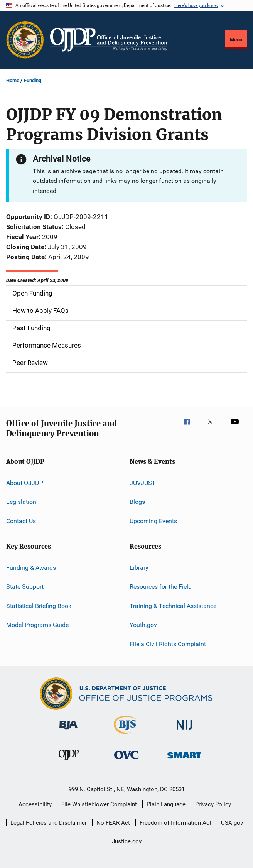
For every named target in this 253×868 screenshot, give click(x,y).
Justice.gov (127, 841)
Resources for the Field (161, 587)
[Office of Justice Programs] (25, 40)
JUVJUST (143, 483)
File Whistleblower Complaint (99, 804)
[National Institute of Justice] (184, 731)
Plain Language (166, 804)
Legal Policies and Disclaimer (49, 823)
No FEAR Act (113, 823)
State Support (25, 587)
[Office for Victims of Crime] (126, 761)
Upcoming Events (153, 521)
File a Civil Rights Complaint (168, 644)
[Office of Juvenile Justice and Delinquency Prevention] (69, 762)
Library (139, 568)
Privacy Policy (213, 804)
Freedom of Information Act (175, 823)
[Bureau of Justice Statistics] (126, 735)
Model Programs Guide (37, 625)
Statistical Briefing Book (39, 606)
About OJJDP (25, 483)
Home (13, 80)
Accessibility (35, 804)
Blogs (137, 502)
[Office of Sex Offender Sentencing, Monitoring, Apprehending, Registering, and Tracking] (184, 760)
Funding (33, 80)
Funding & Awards (31, 568)
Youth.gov (143, 625)
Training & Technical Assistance (173, 606)
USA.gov (232, 823)
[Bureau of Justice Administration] (68, 731)
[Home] (109, 40)
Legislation (21, 502)
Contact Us (21, 521)
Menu (236, 40)
